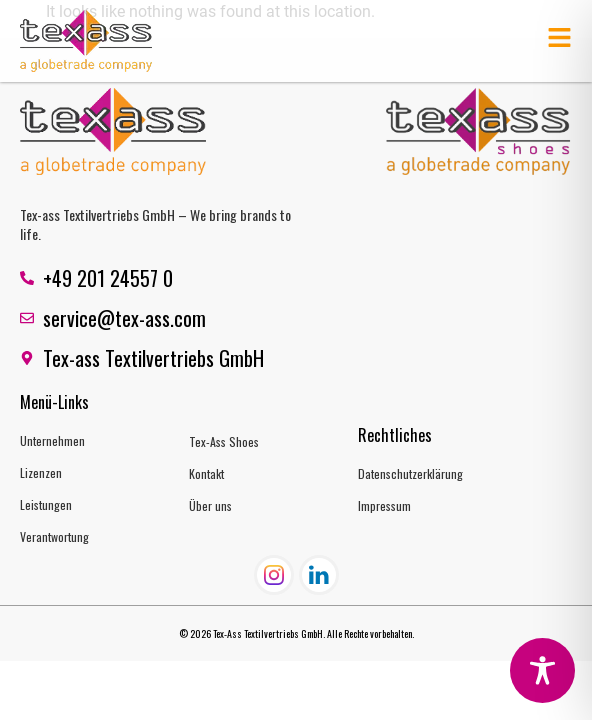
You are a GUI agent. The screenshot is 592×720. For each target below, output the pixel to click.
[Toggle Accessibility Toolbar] (542, 670)
